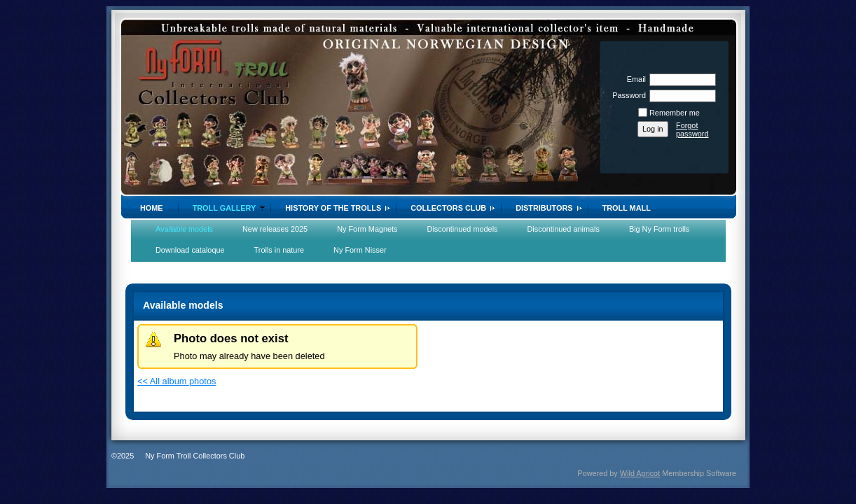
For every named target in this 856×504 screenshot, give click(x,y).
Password (627, 95)
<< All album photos (177, 381)
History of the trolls (333, 208)
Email (634, 79)
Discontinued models (463, 229)
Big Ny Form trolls (659, 229)
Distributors (544, 208)
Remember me (675, 113)
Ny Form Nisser (360, 250)
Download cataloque (190, 250)
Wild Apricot (640, 473)
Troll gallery (225, 208)
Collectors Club (448, 208)
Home (152, 208)
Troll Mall (627, 208)
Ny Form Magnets (367, 229)
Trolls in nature (279, 250)
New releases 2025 (275, 229)
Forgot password (692, 129)
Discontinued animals (564, 229)
